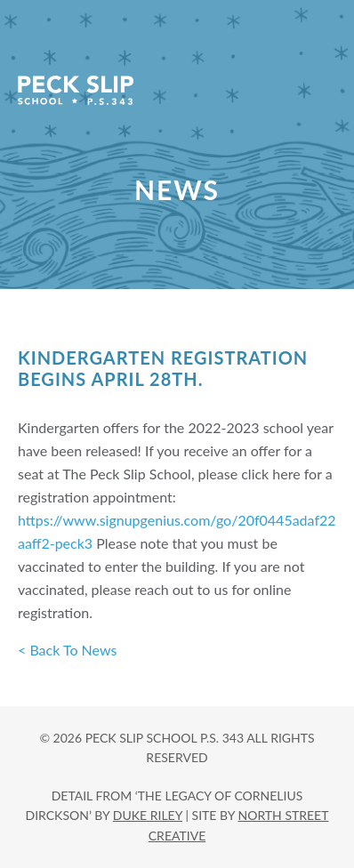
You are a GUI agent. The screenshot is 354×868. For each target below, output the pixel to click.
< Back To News (67, 650)
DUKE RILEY (148, 815)
